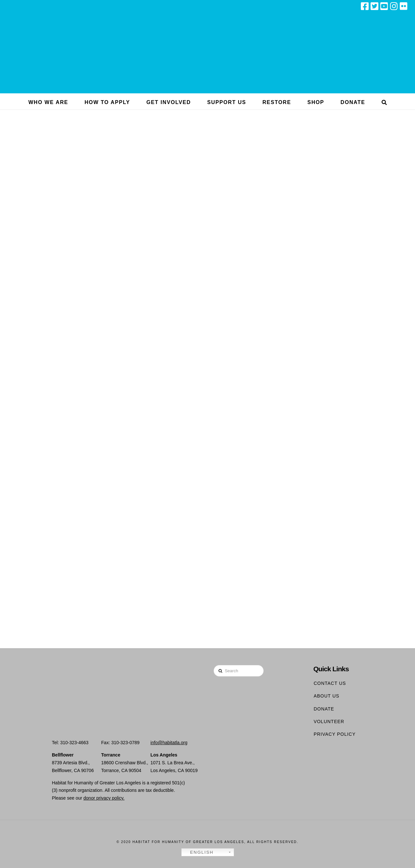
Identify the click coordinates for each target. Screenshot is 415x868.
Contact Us (330, 683)
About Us (326, 696)
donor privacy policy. (104, 798)
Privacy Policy (334, 734)
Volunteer (329, 721)
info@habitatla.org (169, 743)
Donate (324, 709)
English (198, 852)
